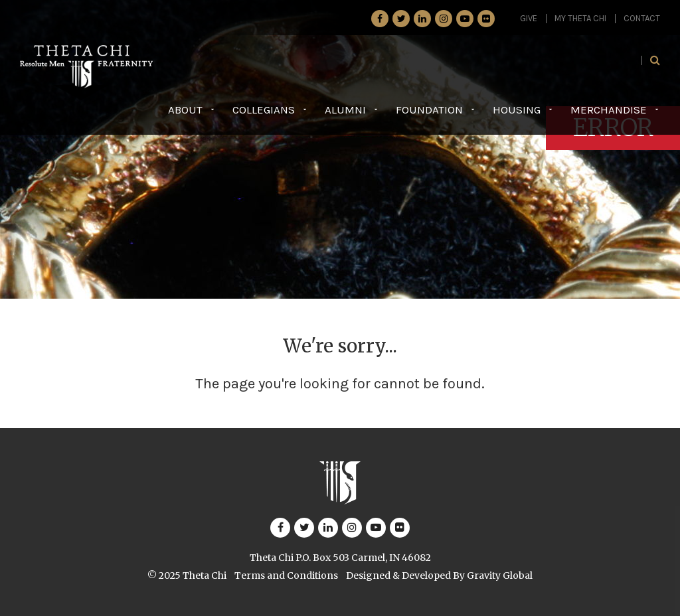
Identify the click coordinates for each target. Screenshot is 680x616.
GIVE (529, 18)
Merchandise (609, 110)
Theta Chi (205, 576)
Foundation (429, 110)
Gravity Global (500, 576)
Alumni (345, 110)
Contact (642, 18)
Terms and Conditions (286, 576)
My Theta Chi (580, 18)
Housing (517, 110)
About (185, 110)
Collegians (264, 110)
